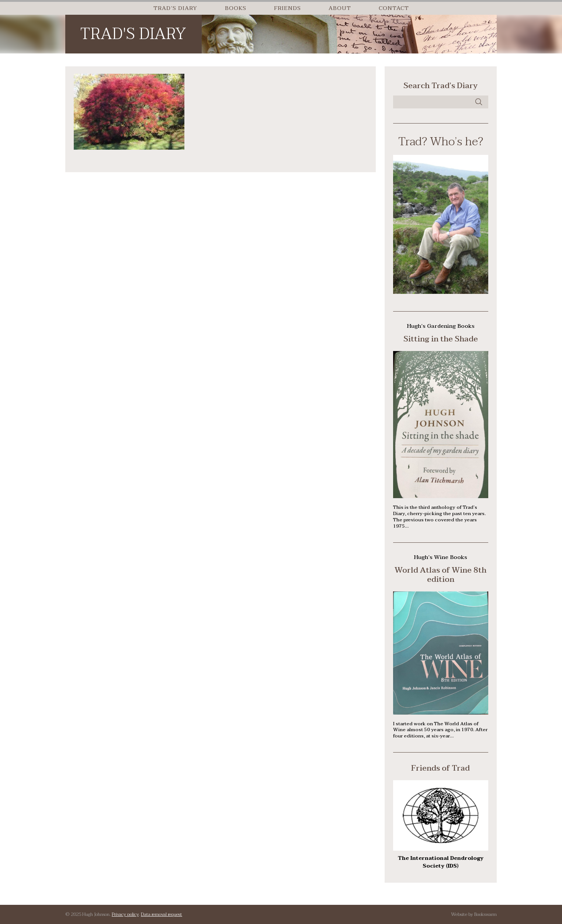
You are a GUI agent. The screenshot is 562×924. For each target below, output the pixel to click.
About (340, 8)
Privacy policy (125, 914)
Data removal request (162, 914)
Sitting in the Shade (441, 339)
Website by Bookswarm (474, 914)
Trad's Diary (133, 34)
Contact (394, 8)
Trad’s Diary (175, 8)
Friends (287, 8)
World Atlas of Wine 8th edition (440, 575)
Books (236, 8)
